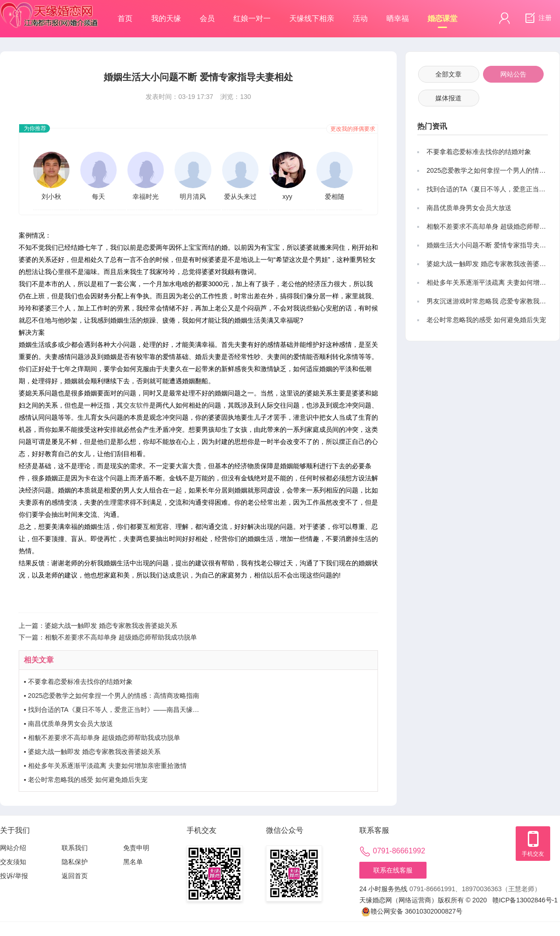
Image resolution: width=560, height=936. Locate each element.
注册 (537, 18)
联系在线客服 (393, 870)
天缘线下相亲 (312, 18)
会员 (207, 18)
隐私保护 (75, 862)
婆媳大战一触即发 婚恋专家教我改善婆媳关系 (111, 626)
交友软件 (136, 405)
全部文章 (448, 74)
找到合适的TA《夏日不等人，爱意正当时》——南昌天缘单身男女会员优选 (136, 710)
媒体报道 (448, 98)
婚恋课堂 (442, 21)
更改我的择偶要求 (353, 129)
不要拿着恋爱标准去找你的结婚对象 (80, 682)
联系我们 (75, 848)
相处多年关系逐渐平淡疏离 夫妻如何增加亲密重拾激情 (107, 766)
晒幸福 (398, 18)
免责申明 (136, 848)
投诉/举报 (14, 876)
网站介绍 (13, 848)
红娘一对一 (252, 18)
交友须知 (13, 862)
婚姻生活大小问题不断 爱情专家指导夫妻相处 (493, 245)
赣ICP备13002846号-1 (525, 900)
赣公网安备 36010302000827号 (412, 911)
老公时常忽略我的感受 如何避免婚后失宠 (88, 780)
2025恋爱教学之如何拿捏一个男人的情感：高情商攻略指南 (114, 696)
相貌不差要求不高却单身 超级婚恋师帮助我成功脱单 (121, 637)
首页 (125, 18)
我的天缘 (166, 18)
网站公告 (513, 74)
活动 (360, 18)
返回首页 (75, 876)
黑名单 (133, 862)
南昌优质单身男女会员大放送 (70, 724)
